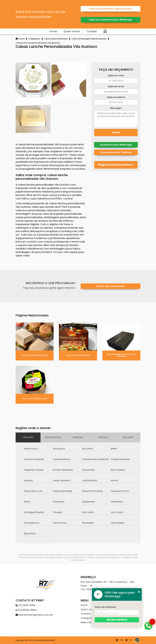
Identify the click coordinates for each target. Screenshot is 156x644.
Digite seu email (116, 86)
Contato (92, 31)
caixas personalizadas (56, 39)
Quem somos (72, 31)
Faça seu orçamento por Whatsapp (111, 20)
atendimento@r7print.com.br (34, 615)
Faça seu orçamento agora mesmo (110, 9)
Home (53, 31)
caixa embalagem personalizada (89, 39)
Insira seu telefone (105, 607)
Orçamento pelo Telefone (116, 152)
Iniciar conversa (117, 620)
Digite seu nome (116, 75)
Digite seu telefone (116, 97)
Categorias (34, 39)
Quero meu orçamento (110, 286)
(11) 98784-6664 (26, 610)
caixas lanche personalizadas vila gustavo (38, 43)
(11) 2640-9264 (25, 605)
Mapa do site (89, 622)
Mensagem (116, 108)
